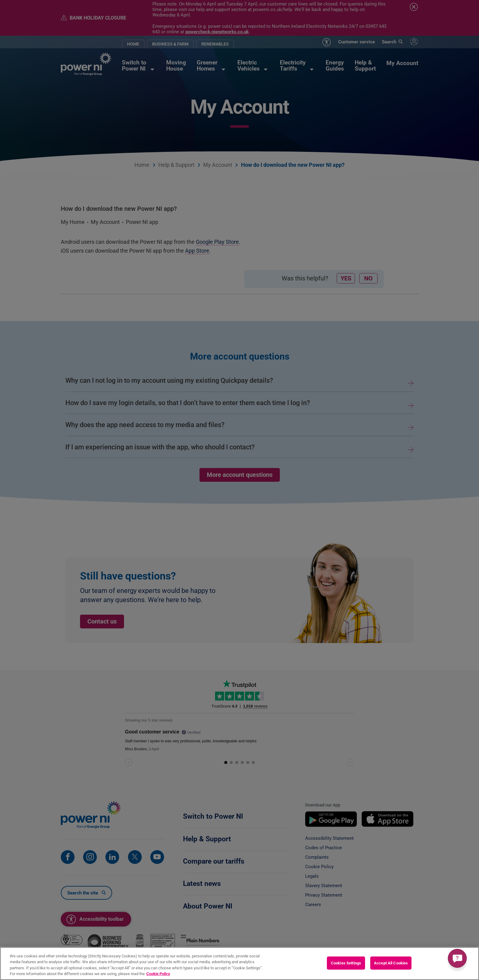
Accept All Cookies (391, 963)
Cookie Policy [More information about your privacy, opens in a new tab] (158, 974)
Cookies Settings (346, 963)
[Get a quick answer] (457, 958)
